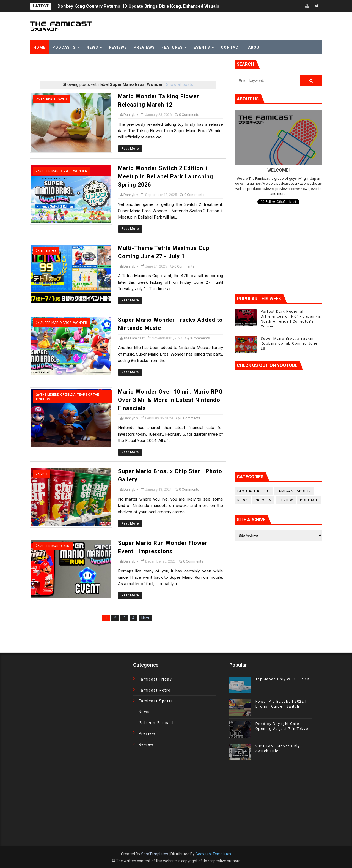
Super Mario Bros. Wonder (64, 171)
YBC (44, 474)
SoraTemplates (155, 854)
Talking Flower (54, 99)
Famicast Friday (155, 679)
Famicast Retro (254, 491)
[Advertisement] (94, 68)
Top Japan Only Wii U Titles (283, 679)
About (255, 47)
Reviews (118, 47)
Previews (144, 47)
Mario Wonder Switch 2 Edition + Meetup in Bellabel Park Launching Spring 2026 (166, 176)
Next (145, 618)
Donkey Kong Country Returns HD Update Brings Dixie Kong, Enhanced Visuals (138, 6)
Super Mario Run (55, 546)
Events (202, 47)
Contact (231, 47)
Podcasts (64, 47)
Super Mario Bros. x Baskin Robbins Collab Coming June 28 (289, 343)
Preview (263, 500)
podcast (309, 500)
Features (172, 47)
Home (39, 47)
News (92, 47)
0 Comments (189, 115)
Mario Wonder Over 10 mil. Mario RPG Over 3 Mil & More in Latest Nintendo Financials (170, 400)
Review (286, 500)
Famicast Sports (294, 491)
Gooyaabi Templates (213, 854)
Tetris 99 (48, 251)
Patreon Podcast (156, 723)
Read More (130, 149)
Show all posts (180, 84)
